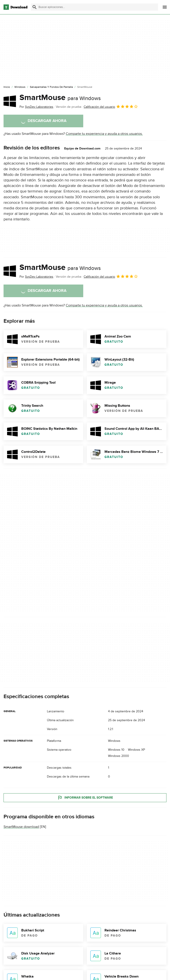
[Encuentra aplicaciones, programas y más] (95, 7)
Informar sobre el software (85, 798)
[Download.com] (15, 7)
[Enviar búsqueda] (35, 7)
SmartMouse (60, 98)
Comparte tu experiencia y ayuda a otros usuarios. (104, 134)
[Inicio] (7, 87)
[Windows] (20, 87)
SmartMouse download (21, 827)
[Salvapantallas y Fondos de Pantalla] (51, 87)
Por (36, 107)
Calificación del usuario (111, 106)
